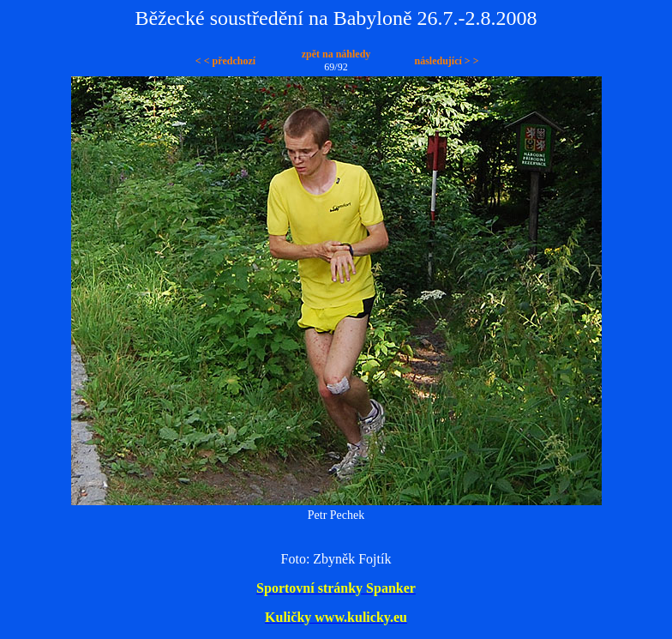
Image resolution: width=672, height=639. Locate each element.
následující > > (446, 61)
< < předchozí (225, 61)
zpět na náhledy (336, 54)
